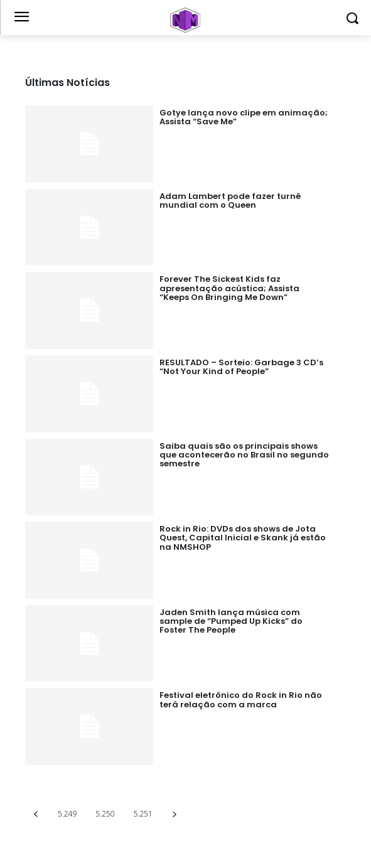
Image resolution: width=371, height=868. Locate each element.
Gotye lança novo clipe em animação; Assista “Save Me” (244, 117)
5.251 (143, 814)
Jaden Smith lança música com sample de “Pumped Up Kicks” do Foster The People (231, 621)
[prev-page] (35, 814)
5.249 (67, 814)
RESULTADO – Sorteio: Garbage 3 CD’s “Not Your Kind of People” (241, 367)
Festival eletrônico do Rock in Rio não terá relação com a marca (241, 699)
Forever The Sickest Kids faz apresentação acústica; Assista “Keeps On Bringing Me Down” (229, 288)
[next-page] (175, 814)
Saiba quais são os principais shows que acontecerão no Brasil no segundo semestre (244, 455)
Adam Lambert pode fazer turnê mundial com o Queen (230, 201)
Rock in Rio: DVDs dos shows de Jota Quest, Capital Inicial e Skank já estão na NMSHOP (243, 538)
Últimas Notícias (67, 83)
